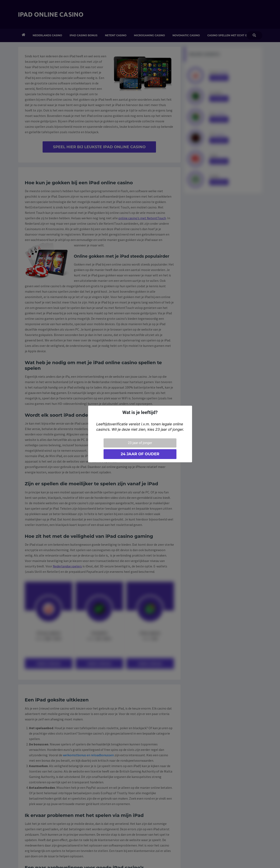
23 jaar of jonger (140, 443)
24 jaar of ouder (140, 454)
